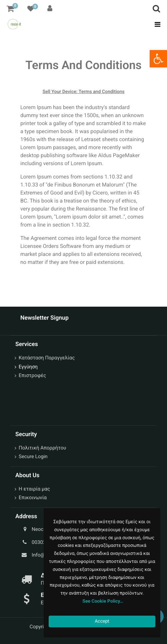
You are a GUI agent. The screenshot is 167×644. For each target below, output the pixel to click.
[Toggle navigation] (155, 24)
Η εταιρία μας (34, 489)
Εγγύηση (28, 367)
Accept (102, 621)
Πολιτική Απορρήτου (42, 448)
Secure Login (33, 456)
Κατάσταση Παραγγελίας (47, 358)
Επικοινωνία (33, 498)
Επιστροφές (32, 375)
